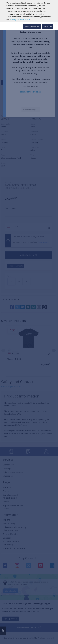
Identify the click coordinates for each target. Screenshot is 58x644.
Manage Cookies (32, 26)
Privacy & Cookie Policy (20, 19)
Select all (48, 26)
